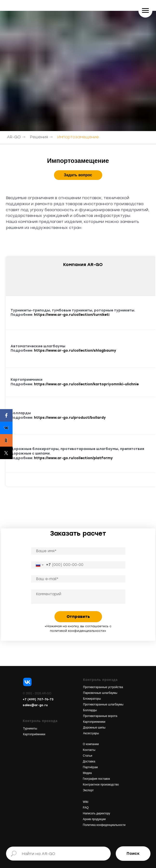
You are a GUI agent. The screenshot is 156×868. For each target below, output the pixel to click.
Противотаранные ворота (100, 716)
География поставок (97, 779)
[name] (78, 551)
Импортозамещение (78, 137)
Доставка (89, 761)
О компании (91, 744)
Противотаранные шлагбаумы (103, 704)
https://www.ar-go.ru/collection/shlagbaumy (75, 351)
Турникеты (30, 729)
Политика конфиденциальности (104, 825)
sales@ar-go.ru (35, 705)
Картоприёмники (34, 734)
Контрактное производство (101, 785)
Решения (39, 137)
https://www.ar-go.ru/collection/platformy (73, 458)
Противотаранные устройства (103, 687)
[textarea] (78, 597)
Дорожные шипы (94, 728)
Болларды (90, 710)
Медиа (87, 773)
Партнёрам (90, 767)
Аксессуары (91, 733)
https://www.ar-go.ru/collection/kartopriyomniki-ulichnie (86, 384)
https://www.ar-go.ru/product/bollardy (70, 418)
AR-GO (14, 137)
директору (103, 813)
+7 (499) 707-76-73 (38, 699)
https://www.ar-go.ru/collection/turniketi (72, 315)
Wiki (86, 802)
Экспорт (88, 790)
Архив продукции (94, 819)
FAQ (86, 808)
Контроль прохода (40, 721)
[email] (78, 579)
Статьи (88, 756)
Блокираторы (92, 699)
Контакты (89, 750)
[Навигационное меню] (145, 11)
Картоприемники (94, 722)
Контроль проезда (101, 680)
